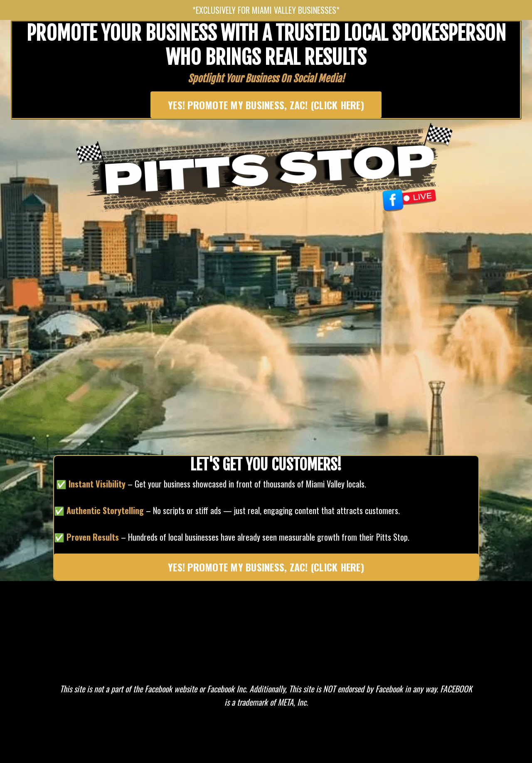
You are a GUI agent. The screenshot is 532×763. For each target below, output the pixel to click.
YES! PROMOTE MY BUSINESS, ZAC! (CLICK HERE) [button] (266, 105)
